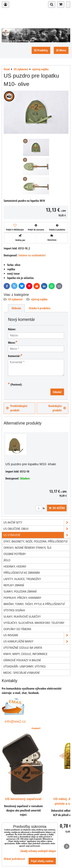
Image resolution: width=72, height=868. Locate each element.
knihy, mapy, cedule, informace (25, 654)
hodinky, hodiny (15, 566)
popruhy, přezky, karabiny (22, 598)
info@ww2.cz (15, 721)
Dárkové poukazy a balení (22, 660)
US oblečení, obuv (37, 529)
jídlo (7, 560)
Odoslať (57, 392)
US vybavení (15, 299)
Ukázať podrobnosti (14, 859)
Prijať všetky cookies (42, 861)
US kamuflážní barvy (37, 641)
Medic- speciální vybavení (21, 673)
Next (67, 846)
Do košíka (57, 508)
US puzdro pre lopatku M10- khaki (31, 464)
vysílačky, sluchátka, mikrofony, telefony (34, 623)
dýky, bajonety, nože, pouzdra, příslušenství (35, 541)
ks (40, 508)
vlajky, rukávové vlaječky (22, 616)
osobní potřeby (15, 554)
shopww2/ (36, 728)
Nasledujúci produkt (57, 408)
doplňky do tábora (17, 629)
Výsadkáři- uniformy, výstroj (24, 666)
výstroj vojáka (39, 299)
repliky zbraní (14, 585)
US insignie (37, 635)
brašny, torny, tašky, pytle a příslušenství (34, 604)
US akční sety (37, 523)
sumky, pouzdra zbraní (20, 591)
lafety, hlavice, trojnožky (22, 579)
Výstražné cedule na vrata (23, 648)
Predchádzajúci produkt (17, 408)
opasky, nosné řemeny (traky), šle (27, 548)
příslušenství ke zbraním (22, 573)
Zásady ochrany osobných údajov (38, 851)
